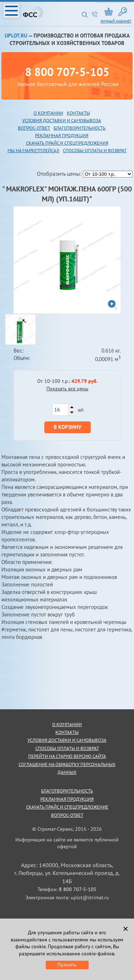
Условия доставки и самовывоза (62, 121)
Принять (67, 965)
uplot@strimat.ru (90, 897)
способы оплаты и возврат (67, 748)
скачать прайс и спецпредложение (67, 807)
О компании (48, 113)
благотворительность (80, 128)
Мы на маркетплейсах (33, 151)
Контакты (78, 113)
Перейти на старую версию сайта (67, 756)
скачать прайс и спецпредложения (67, 143)
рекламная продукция (62, 136)
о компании (67, 724)
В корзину (68, 427)
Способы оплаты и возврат (95, 151)
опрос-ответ (35, 128)
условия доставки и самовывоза (67, 740)
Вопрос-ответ (67, 815)
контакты (67, 732)
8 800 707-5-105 (67, 72)
